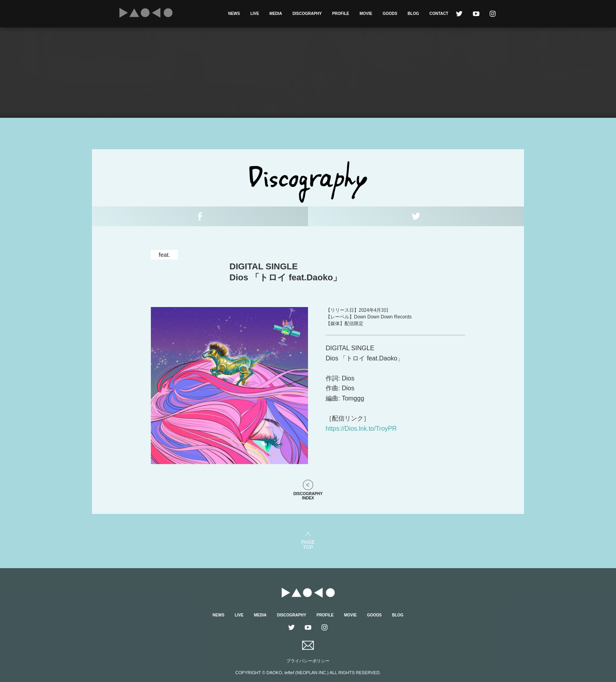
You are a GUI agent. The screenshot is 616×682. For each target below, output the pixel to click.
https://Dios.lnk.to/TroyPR (361, 429)
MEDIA (276, 14)
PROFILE (340, 14)
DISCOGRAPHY (307, 14)
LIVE (255, 14)
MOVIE (366, 14)
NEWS (234, 14)
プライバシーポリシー (308, 661)
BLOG (413, 14)
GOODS (390, 14)
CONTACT (439, 14)
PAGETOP (308, 544)
